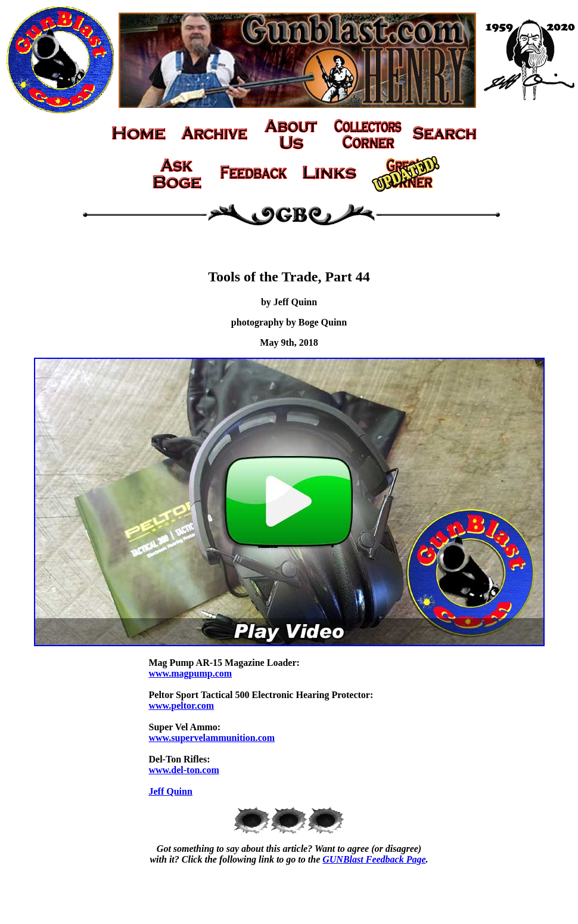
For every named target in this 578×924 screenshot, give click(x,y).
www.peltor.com (182, 706)
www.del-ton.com (184, 770)
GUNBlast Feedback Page (374, 859)
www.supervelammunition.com (212, 738)
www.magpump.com (191, 673)
